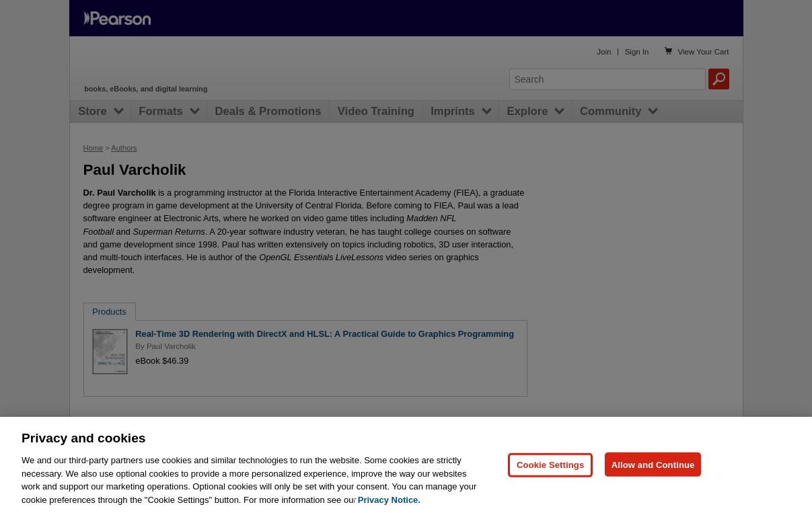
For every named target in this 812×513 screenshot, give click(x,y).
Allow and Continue (653, 493)
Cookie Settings (550, 493)
